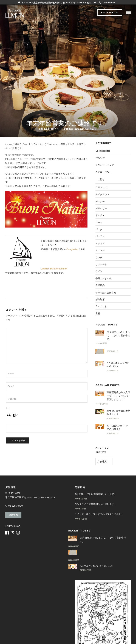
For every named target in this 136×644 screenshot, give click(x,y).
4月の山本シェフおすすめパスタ (97, 566)
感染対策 (100, 299)
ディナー (100, 201)
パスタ (99, 229)
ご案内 (101, 179)
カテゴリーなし (104, 172)
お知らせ (100, 158)
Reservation (110, 12)
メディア (100, 243)
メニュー (100, 250)
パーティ (100, 236)
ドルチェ (100, 215)
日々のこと (101, 306)
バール (99, 222)
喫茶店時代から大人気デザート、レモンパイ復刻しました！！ (118, 396)
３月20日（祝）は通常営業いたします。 (96, 494)
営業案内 (69, 129)
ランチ (99, 257)
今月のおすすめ (104, 278)
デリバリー (101, 208)
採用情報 (13, 515)
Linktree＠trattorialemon (54, 269)
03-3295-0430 (107, 3)
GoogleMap (72, 249)
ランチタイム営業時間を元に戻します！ (95, 504)
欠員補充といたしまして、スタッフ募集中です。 (118, 336)
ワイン (99, 271)
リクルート (101, 264)
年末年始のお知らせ (86, 129)
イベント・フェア (105, 165)
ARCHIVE (101, 452)
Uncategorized (103, 151)
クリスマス (101, 187)
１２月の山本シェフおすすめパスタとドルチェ (99, 514)
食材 (98, 313)
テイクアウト (102, 194)
